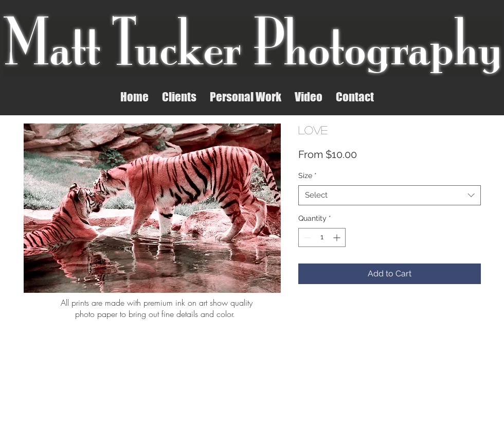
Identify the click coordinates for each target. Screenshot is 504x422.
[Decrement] (306, 238)
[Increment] (338, 238)
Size (308, 175)
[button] (179, 96)
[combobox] (390, 195)
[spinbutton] (322, 238)
